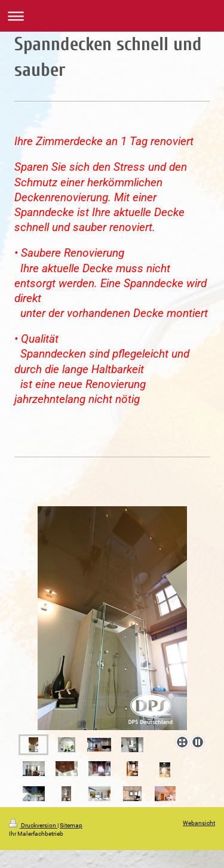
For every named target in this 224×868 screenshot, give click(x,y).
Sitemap (71, 825)
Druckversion (33, 825)
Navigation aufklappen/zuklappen (112, 16)
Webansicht (199, 823)
